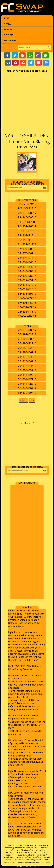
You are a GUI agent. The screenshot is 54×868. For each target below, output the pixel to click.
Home (7, 18)
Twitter (9, 35)
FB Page (8, 29)
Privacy (36, 867)
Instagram (10, 41)
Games (8, 24)
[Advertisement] (27, 104)
